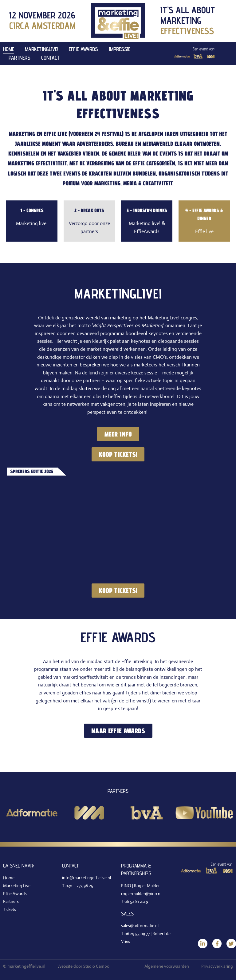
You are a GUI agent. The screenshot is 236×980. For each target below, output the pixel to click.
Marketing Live (17, 886)
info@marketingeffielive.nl (87, 878)
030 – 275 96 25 (79, 886)
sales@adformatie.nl (140, 926)
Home (9, 49)
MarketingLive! (41, 49)
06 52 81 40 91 (137, 902)
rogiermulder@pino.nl (141, 894)
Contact (50, 58)
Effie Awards (83, 49)
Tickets (10, 909)
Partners (20, 58)
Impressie (120, 49)
